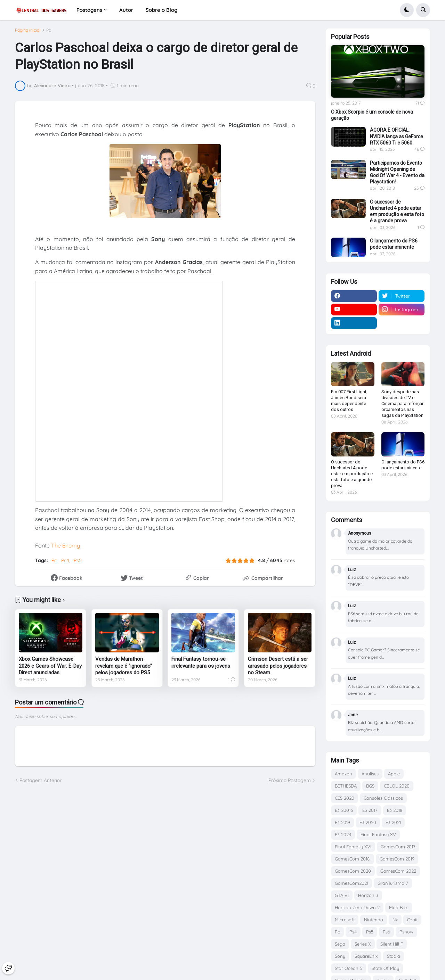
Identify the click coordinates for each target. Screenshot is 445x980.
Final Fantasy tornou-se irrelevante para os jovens (201, 666)
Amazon (343, 774)
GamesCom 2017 (398, 847)
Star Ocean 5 (349, 968)
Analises (370, 774)
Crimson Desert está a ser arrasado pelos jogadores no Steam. (278, 669)
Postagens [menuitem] (89, 10)
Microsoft (345, 920)
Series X (363, 944)
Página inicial (28, 33)
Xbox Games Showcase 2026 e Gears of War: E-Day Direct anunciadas (50, 669)
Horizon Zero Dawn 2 (357, 907)
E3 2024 (343, 834)
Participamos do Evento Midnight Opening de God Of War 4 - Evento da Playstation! (397, 172)
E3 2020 (368, 822)
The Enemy (66, 549)
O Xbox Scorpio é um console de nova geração (372, 115)
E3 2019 (342, 822)
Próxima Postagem (290, 783)
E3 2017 (370, 810)
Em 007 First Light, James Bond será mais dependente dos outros (349, 401)
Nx (395, 920)
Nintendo (374, 920)
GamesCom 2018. (353, 859)
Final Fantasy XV (378, 834)
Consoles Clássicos (383, 798)
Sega (340, 944)
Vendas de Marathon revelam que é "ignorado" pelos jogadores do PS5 (124, 669)
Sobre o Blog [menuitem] (161, 10)
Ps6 (386, 932)
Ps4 (65, 563)
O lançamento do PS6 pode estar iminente (394, 244)
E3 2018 (395, 810)
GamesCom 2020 (353, 871)
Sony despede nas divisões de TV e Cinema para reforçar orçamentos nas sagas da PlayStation (402, 403)
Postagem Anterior (41, 783)
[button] (407, 10)
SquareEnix (366, 956)
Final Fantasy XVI (353, 847)
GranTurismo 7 (393, 883)
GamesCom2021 (351, 883)
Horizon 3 (368, 895)
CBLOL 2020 (397, 786)
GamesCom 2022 (398, 871)
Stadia (394, 956)
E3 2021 (393, 822)
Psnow (406, 932)
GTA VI (342, 895)
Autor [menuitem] (126, 10)
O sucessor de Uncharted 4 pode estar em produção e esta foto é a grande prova (397, 211)
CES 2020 (345, 798)
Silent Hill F (392, 944)
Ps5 (78, 563)
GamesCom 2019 (397, 859)
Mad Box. (399, 907)
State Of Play (385, 968)
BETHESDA (346, 786)
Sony (340, 956)
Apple (394, 774)
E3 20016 (344, 810)
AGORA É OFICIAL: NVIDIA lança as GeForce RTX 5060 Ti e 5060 (397, 136)
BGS (370, 786)
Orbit (412, 920)
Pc (48, 33)
